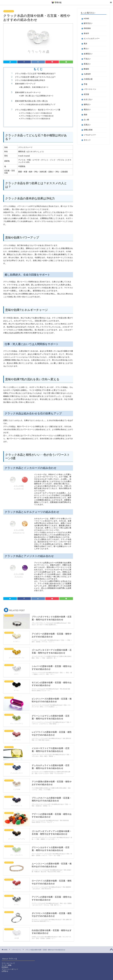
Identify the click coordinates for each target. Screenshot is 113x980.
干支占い (87, 59)
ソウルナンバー (90, 135)
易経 (86, 115)
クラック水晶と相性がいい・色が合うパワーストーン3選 (38, 110)
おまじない (88, 99)
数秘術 (86, 69)
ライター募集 (7, 965)
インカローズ (19, 489)
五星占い (87, 125)
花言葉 (86, 94)
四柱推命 (87, 28)
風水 (86, 44)
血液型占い (88, 54)
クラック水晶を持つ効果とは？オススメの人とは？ (35, 77)
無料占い (87, 104)
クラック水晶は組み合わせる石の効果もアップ (38, 104)
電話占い (87, 109)
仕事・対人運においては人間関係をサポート (37, 96)
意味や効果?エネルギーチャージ (28, 92)
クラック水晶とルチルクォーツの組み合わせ (37, 116)
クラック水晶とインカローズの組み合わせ (36, 113)
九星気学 (87, 74)
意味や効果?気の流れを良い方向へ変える (31, 101)
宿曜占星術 (88, 130)
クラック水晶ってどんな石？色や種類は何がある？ (35, 74)
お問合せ (5, 971)
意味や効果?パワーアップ (25, 84)
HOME (87, 18)
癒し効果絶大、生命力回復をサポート (35, 87)
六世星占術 (88, 79)
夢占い (86, 49)
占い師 (86, 120)
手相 (86, 84)
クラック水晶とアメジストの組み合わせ (35, 119)
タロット (87, 140)
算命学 (86, 33)
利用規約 (5, 967)
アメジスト (19, 577)
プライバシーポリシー (10, 969)
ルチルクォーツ (19, 533)
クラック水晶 (19, 486)
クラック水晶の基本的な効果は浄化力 (30, 80)
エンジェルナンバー (92, 38)
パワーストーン (9, 11)
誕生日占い (88, 23)
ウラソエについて (8, 963)
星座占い (87, 64)
